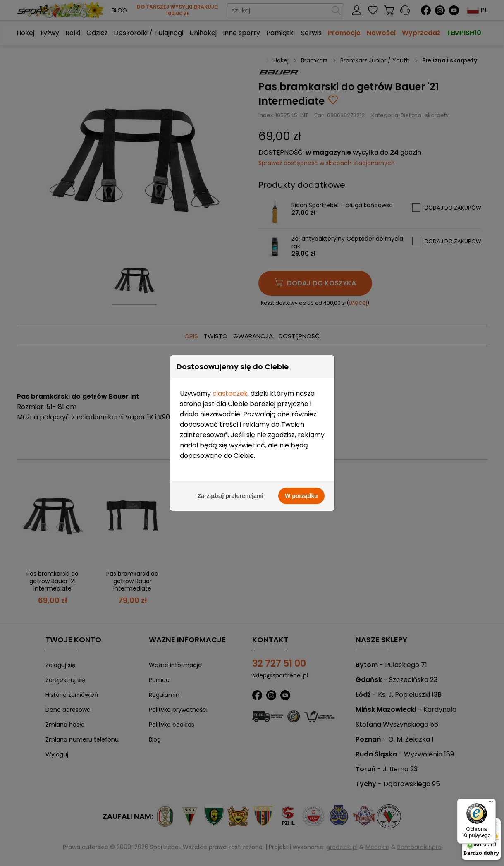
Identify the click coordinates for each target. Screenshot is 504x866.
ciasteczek (230, 208)
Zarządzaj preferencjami (231, 310)
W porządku (301, 310)
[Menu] (491, 804)
